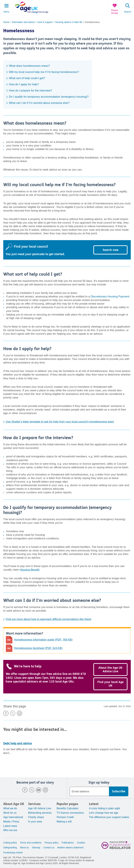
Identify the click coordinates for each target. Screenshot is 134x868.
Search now (111, 250)
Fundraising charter (13, 853)
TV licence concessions (70, 813)
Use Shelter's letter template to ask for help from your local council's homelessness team (60, 422)
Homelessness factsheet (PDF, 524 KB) (38, 648)
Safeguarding (10, 847)
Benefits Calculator (67, 808)
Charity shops (36, 817)
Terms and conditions (31, 843)
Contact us (49, 847)
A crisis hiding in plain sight (104, 808)
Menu (6, 12)
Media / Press (11, 822)
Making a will (64, 822)
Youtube (39, 790)
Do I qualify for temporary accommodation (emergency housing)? (49, 97)
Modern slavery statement (70, 847)
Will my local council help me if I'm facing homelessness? (44, 72)
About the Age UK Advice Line (110, 670)
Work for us (10, 813)
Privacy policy (52, 843)
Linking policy (10, 843)
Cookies (81, 843)
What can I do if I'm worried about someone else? (39, 103)
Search (127, 12)
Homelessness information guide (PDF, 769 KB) (43, 640)
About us (24, 847)
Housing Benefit (30, 570)
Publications (68, 843)
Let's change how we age (104, 813)
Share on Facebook (6, 713)
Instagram (45, 790)
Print (20, 713)
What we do (10, 808)
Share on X (13, 713)
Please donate (115, 12)
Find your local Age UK (111, 684)
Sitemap (36, 847)
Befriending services (40, 813)
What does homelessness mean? (29, 66)
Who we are (10, 830)
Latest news (10, 826)
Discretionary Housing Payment (110, 297)
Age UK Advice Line (40, 808)
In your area (35, 822)
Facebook (25, 790)
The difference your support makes (109, 817)
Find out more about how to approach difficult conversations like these (48, 619)
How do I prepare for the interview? (30, 91)
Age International (13, 817)
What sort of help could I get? (27, 78)
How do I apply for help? (24, 84)
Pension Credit (65, 817)
